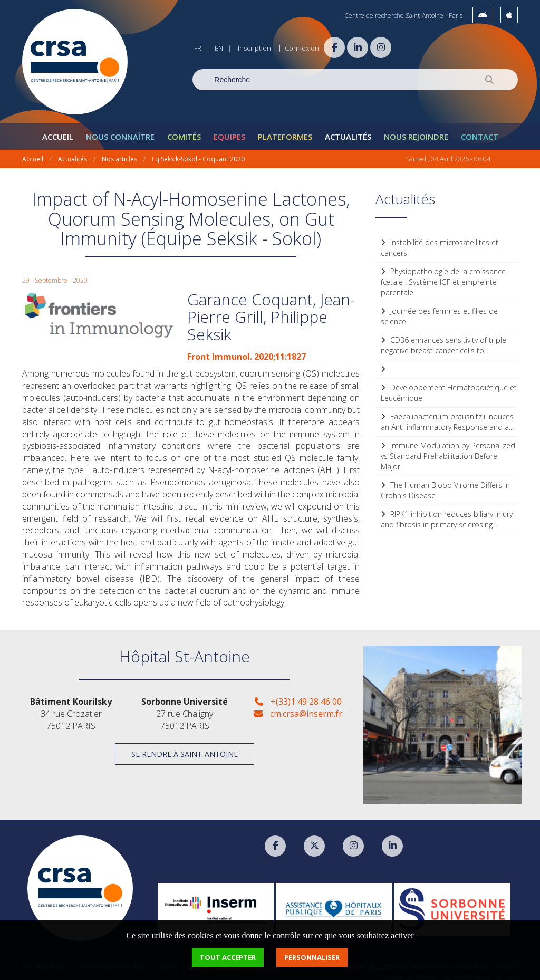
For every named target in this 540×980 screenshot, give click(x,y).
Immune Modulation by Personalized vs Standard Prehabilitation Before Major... (448, 449)
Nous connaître (120, 130)
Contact (480, 130)
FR (198, 48)
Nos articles (119, 152)
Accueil (58, 130)
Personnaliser (312, 957)
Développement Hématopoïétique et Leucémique (449, 386)
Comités (184, 130)
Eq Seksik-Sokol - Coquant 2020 (198, 152)
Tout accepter (228, 957)
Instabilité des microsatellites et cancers (440, 241)
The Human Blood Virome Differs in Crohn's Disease (445, 483)
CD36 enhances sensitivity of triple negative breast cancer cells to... (443, 338)
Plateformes (285, 130)
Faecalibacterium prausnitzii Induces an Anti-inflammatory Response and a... (447, 415)
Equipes (229, 130)
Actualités (348, 130)
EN (219, 48)
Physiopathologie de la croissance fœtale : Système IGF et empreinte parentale (443, 275)
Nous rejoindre (416, 130)
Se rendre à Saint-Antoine (185, 747)
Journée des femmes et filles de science (439, 309)
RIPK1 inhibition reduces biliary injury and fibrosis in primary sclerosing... (447, 512)
